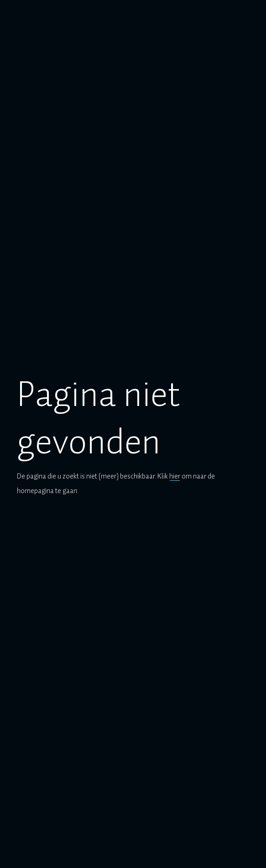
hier (175, 476)
